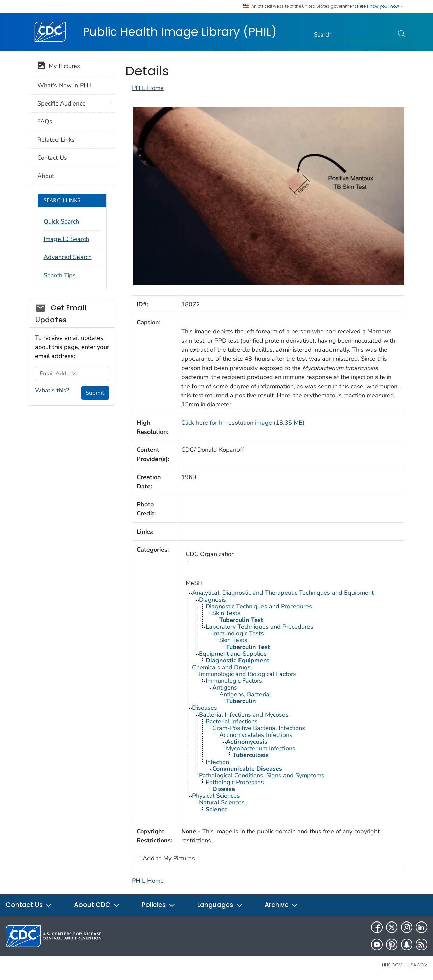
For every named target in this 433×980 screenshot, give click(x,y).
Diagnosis (212, 600)
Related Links (56, 140)
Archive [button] (281, 905)
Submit (95, 393)
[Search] (352, 35)
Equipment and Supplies (233, 654)
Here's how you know (381, 6)
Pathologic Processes (235, 782)
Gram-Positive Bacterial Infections (259, 728)
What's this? (52, 390)
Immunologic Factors (234, 681)
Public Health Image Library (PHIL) (180, 32)
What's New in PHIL (65, 85)
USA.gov (417, 965)
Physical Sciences (216, 796)
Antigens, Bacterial (245, 694)
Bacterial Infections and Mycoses (244, 715)
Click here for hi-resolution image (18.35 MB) (243, 423)
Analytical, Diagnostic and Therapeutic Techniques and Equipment (283, 593)
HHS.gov (392, 965)
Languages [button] (220, 905)
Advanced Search (68, 257)
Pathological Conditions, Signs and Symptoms (262, 775)
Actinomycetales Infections (256, 735)
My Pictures (59, 67)
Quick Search (61, 221)
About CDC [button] (97, 905)
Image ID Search (66, 239)
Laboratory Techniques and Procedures (259, 627)
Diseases (205, 708)
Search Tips (60, 275)
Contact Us (52, 158)
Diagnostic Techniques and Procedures (259, 606)
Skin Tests (226, 613)
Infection (217, 762)
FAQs (45, 121)
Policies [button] (159, 905)
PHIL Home (148, 88)
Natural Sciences (222, 802)
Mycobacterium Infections (261, 748)
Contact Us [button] (29, 905)
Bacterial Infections (232, 721)
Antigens (225, 687)
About (46, 176)
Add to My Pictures (168, 858)
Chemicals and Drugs (221, 667)
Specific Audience (61, 103)
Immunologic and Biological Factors (247, 674)
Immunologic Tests (238, 633)
